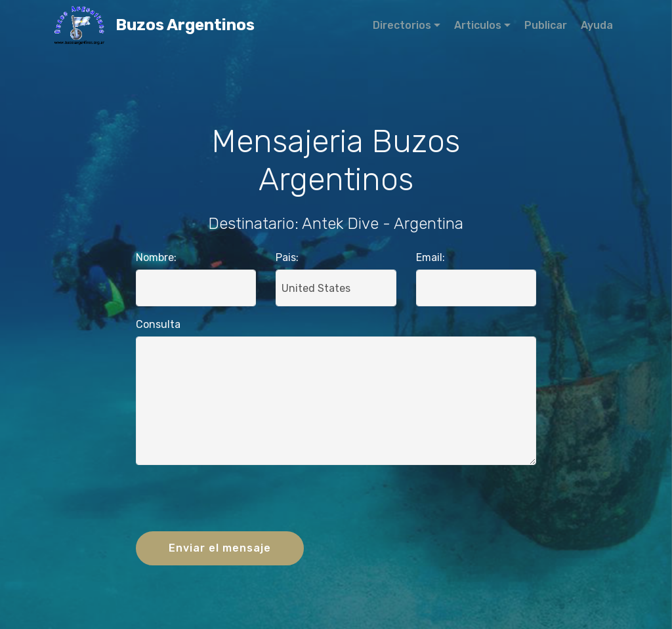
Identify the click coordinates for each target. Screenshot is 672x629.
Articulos (478, 25)
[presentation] (336, 501)
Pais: (287, 257)
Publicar (546, 25)
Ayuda (597, 25)
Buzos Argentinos (220, 25)
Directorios (402, 25)
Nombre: (156, 257)
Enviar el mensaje (220, 548)
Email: (430, 257)
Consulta (158, 324)
